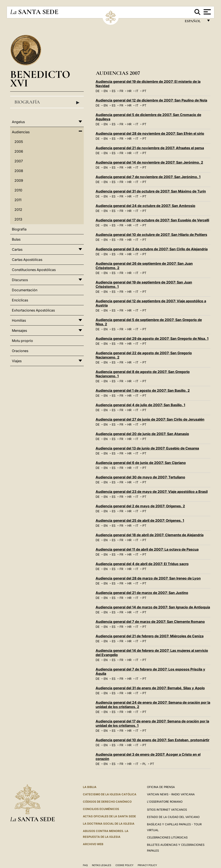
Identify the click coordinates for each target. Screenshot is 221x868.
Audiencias (21, 132)
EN (106, 91)
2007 (19, 161)
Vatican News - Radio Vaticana (171, 794)
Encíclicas (20, 300)
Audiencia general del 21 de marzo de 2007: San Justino (142, 593)
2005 (19, 142)
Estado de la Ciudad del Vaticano (173, 817)
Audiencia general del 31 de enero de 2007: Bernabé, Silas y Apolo (150, 688)
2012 (18, 210)
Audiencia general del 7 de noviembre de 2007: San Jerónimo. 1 (148, 177)
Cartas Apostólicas (27, 260)
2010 (18, 190)
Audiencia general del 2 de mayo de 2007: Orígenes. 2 (140, 506)
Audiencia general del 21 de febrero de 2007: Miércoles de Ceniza (150, 636)
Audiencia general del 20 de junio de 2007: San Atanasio (142, 434)
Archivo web (93, 844)
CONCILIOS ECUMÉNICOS (101, 809)
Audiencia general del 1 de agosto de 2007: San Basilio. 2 (143, 390)
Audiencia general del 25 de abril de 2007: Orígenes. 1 (140, 520)
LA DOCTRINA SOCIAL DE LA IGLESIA (109, 824)
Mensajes (19, 331)
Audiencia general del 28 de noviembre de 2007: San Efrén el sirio (150, 133)
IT (137, 91)
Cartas (17, 249)
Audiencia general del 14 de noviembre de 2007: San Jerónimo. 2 (149, 162)
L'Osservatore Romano (165, 802)
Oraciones (20, 351)
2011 (18, 200)
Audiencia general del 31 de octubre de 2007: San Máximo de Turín (151, 191)
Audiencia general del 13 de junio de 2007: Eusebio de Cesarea (147, 448)
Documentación (25, 290)
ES (114, 91)
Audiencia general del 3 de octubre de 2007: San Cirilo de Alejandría (152, 249)
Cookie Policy (124, 865)
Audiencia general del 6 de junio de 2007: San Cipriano (141, 463)
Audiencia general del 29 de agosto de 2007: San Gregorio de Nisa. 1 (152, 338)
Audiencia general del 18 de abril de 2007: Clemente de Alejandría (150, 535)
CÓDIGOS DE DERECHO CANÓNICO (107, 802)
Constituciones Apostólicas (34, 270)
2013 (18, 219)
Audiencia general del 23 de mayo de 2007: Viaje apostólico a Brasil (152, 492)
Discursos (20, 280)
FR (121, 91)
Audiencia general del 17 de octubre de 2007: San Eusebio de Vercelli (152, 220)
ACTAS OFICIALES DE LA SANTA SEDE (109, 816)
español (194, 22)
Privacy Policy (147, 865)
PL (144, 764)
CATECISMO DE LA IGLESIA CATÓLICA (110, 794)
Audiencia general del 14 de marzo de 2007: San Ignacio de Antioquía (153, 607)
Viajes (17, 361)
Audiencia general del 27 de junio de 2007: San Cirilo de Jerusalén (150, 419)
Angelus (18, 122)
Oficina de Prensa (161, 787)
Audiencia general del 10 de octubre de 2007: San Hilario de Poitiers (151, 235)
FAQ (85, 865)
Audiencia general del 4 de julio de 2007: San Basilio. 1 (140, 405)
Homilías (19, 320)
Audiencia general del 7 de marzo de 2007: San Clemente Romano (150, 622)
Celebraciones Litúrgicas (167, 837)
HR (129, 91)
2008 (19, 171)
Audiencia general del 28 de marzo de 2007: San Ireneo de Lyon (148, 578)
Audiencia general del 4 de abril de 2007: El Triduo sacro (142, 564)
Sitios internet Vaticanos (167, 810)
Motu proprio (22, 341)
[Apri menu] (207, 12)
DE (98, 91)
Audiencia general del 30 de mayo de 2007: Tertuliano (140, 477)
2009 (19, 180)
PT (144, 91)
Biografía (47, 102)
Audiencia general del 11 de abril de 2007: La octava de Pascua (147, 549)
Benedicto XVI (40, 79)
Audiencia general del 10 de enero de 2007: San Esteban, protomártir (152, 740)
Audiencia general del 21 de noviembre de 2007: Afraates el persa (150, 148)
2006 (19, 151)
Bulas (16, 239)
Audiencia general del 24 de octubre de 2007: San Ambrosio (145, 206)
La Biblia (90, 787)
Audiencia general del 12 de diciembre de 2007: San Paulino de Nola (151, 100)
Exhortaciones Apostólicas (33, 310)
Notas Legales (102, 865)
